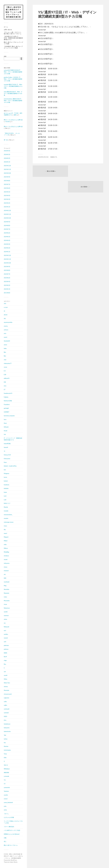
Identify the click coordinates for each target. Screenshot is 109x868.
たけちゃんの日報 (9, 817)
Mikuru (6, 548)
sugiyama (6, 698)
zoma (5, 810)
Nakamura (7, 608)
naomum (6, 616)
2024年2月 (7, 248)
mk (5, 574)
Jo (4, 451)
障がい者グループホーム (11, 845)
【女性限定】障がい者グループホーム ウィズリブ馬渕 (13, 47)
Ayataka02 (7, 341)
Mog (5, 586)
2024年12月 (7, 211)
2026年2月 (7, 158)
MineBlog (6, 552)
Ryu (5, 664)
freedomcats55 (8, 393)
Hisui (5, 423)
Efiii (5, 382)
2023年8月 (7, 270)
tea (5, 743)
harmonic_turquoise (9, 416)
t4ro (5, 720)
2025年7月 (7, 184)
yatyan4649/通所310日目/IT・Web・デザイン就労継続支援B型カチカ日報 (13, 72)
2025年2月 (7, 203)
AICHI (6, 315)
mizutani (6, 571)
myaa (5, 604)
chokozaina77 (8, 363)
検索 (5, 56)
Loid (5, 500)
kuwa (5, 492)
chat (5, 360)
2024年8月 (7, 226)
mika (5, 545)
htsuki (6, 431)
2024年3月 (7, 244)
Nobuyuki (6, 627)
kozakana (6, 485)
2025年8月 (7, 181)
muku (5, 597)
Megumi (6, 537)
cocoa (5, 367)
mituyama (7, 563)
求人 (5, 842)
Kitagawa (6, 474)
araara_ (6, 326)
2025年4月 (7, 196)
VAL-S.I (6, 765)
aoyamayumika (8, 322)
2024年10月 (7, 218)
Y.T (5, 784)
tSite (5, 758)
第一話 (6, 140)
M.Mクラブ (7, 503)
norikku (6, 634)
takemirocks (7, 732)
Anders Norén (13, 862)
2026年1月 (7, 162)
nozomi (6, 638)
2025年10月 (7, 173)
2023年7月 (7, 274)
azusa (5, 345)
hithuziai (6, 427)
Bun (5, 352)
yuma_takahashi (8, 803)
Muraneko (7, 601)
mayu (5, 526)
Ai (4, 311)
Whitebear (7, 769)
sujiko (5, 705)
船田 (15, 115)
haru (5, 420)
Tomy (5, 754)
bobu (5, 349)
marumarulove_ (8, 515)
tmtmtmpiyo (7, 750)
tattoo (6, 739)
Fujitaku (6, 397)
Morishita (6, 589)
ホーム (6, 27)
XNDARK (6, 773)
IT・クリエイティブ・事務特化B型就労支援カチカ (13, 439)
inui (5, 434)
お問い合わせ (8, 30)
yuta (5, 806)
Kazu (5, 462)
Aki (5, 319)
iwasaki (6, 447)
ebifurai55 (7, 378)
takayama (7, 728)
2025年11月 (7, 169)
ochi (5, 642)
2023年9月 (7, 267)
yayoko (6, 795)
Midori (6, 541)
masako (6, 518)
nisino (5, 619)
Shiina (5, 679)
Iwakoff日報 (7, 444)
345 (5, 304)
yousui (6, 799)
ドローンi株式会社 (9, 827)
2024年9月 (7, 222)
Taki (5, 735)
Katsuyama (7, 459)
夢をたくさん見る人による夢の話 (13, 120)
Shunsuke (6, 690)
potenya (6, 649)
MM (5, 578)
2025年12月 (7, 166)
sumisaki (6, 713)
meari (5, 533)
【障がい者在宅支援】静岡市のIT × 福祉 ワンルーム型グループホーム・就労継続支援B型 (13, 12)
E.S (5, 371)
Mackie (6, 507)
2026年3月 (7, 155)
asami (5, 337)
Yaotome (6, 791)
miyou (6, 567)
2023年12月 (7, 255)
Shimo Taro (7, 683)
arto (5, 334)
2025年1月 (7, 207)
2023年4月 (7, 282)
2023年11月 (7, 259)
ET (5, 390)
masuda (8, 122)
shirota (6, 687)
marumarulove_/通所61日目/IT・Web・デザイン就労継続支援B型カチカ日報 (13, 101)
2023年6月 (7, 278)
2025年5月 (7, 192)
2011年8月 (7, 293)
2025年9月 (7, 177)
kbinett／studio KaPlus (10, 466)
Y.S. (5, 780)
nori (5, 631)
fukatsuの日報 (8, 401)
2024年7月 (7, 229)
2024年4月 (7, 240)
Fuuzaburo (7, 405)
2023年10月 (7, 263)
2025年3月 (7, 199)
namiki (6, 612)
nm (5, 623)
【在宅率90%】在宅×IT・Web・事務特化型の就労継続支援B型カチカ (13, 38)
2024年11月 (7, 214)
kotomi (6, 481)
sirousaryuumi (8, 694)
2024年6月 (7, 233)
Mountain (6, 593)
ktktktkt (6, 489)
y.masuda (6, 776)
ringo (5, 660)
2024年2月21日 (43, 157)
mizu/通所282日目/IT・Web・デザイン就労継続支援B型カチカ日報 (13, 94)
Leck (5, 496)
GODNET (7, 412)
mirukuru (6, 556)
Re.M (5, 657)
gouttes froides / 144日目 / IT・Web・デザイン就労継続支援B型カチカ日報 (13, 79)
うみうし (6, 814)
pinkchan (6, 645)
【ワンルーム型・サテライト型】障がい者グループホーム (13, 33)
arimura (6, 330)
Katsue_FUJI (7, 455)
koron (5, 477)
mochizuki (7, 582)
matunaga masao (9, 522)
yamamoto (7, 788)
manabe (6, 511)
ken (5, 470)
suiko (5, 702)
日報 (5, 838)
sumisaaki (7, 709)
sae (5, 672)
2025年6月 (7, 188)
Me (5, 530)
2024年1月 (7, 252)
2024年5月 (7, 237)
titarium (6, 746)
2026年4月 (7, 151)
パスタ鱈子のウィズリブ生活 (12, 830)
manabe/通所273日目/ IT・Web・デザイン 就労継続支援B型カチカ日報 (13, 86)
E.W (5, 375)
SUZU (5, 717)
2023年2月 (7, 285)
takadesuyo (7, 724)
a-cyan (6, 307)
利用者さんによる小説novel (12, 834)
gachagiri (6, 408)
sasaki (6, 675)
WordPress (14, 860)
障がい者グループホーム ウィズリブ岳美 (13, 43)
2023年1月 (7, 289)
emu (5, 386)
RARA (5, 653)
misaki (6, 560)
